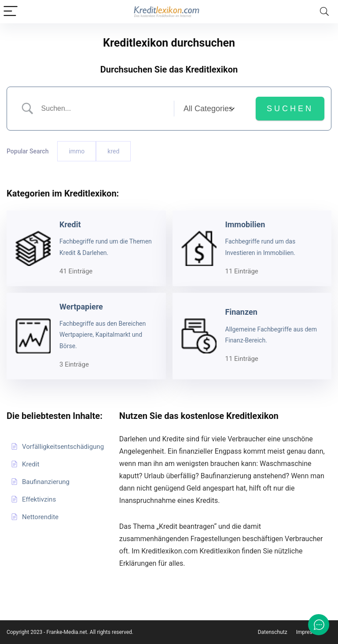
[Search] (324, 12)
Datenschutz (273, 632)
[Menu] (11, 12)
